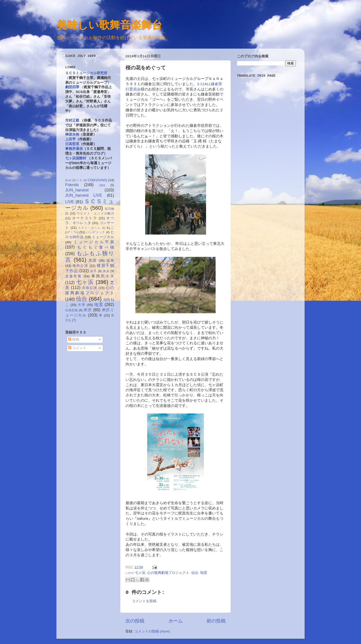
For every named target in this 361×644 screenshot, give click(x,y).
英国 (93, 260)
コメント (77, 348)
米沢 (88, 310)
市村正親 (72, 120)
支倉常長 (74, 276)
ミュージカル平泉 (94, 242)
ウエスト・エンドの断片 (95, 213)
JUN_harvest (77, 190)
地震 (204, 573)
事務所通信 (74, 149)
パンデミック (96, 232)
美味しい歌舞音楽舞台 (109, 25)
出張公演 (90, 288)
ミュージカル (103, 237)
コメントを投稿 (144, 601)
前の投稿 (216, 621)
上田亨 (70, 139)
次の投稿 (135, 621)
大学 (82, 305)
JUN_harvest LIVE (84, 195)
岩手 (94, 271)
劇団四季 (72, 87)
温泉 (110, 260)
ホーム (176, 621)
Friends (72, 185)
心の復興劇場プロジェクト (168, 573)
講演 (106, 271)
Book (68, 180)
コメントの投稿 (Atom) (152, 631)
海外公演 (80, 266)
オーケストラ (85, 218)
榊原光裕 (72, 134)
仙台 (195, 573)
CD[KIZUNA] (97, 180)
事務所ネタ (103, 276)
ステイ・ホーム (89, 228)
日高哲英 (72, 144)
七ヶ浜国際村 (76, 158)
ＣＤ (79, 180)
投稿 (74, 339)
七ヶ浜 (140, 573)
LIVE (70, 202)
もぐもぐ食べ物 (96, 247)
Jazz (102, 185)
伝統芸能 (72, 310)
